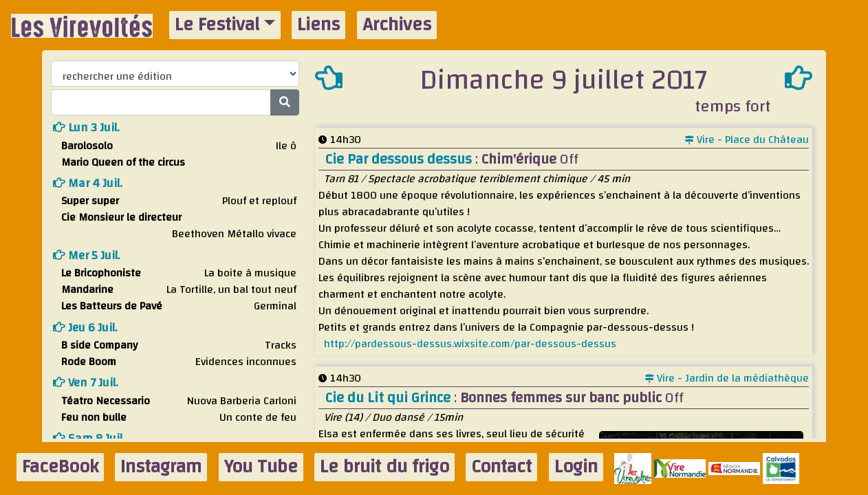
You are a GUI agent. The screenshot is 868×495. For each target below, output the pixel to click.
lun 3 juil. (86, 128)
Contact (501, 467)
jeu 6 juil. (85, 328)
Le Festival (217, 25)
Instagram (161, 467)
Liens (318, 25)
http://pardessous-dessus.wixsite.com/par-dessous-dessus (470, 344)
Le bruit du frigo (384, 467)
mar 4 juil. (88, 183)
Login (576, 467)
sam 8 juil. (89, 438)
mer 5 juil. (87, 255)
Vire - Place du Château (747, 140)
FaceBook (60, 467)
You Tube (261, 467)
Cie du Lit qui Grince (390, 398)
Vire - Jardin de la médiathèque (727, 378)
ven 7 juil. (86, 383)
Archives (397, 25)
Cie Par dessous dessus (400, 159)
